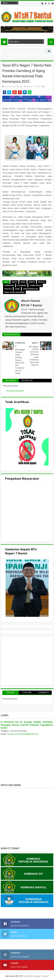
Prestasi (8, 289)
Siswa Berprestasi (31, 289)
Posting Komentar (15, 391)
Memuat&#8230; (27, 512)
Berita (14, 282)
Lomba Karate (36, 285)
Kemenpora (9, 285)
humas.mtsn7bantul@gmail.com (23, 734)
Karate (32, 282)
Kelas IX (41, 282)
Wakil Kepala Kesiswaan (14, 292)
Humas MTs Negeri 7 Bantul (36, 976)
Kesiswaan (22, 285)
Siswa (17, 289)
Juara (23, 282)
